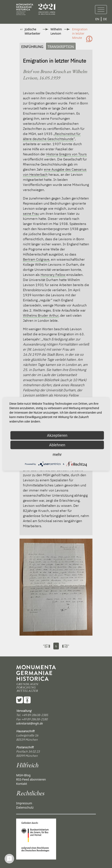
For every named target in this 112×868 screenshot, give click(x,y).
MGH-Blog (23, 775)
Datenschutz (25, 807)
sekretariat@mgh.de (30, 723)
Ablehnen (57, 445)
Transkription (61, 47)
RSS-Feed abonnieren (31, 779)
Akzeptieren (57, 435)
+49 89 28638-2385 (35, 715)
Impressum (24, 803)
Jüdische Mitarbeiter (33, 31)
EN (97, 19)
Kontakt (22, 784)
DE (105, 19)
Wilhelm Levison (56, 31)
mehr (57, 454)
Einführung (32, 47)
